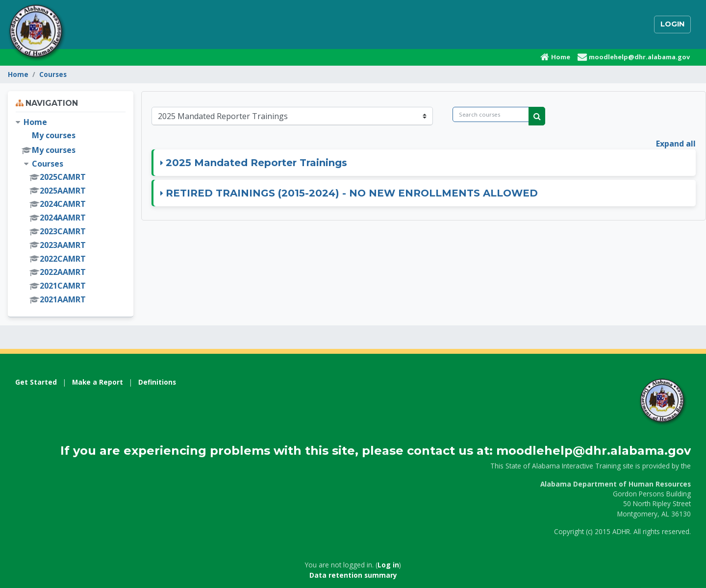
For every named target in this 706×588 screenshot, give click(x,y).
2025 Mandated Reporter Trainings (256, 163)
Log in (388, 565)
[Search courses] (491, 114)
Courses (53, 74)
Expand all (676, 144)
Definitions (157, 382)
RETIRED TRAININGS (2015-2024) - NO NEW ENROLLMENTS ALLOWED (352, 193)
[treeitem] (71, 211)
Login (672, 24)
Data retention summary (353, 575)
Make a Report (98, 382)
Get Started (36, 382)
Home (18, 74)
